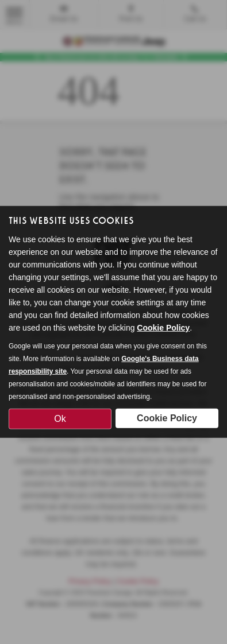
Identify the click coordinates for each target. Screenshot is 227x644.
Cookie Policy (163, 327)
